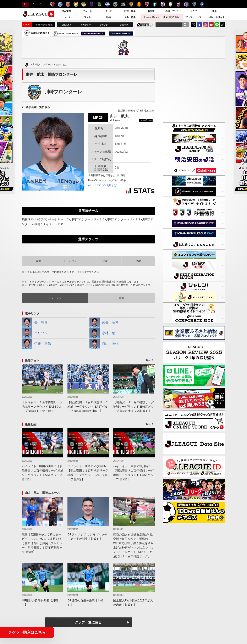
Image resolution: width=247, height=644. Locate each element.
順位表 (151, 11)
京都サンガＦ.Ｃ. (147, 4)
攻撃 (38, 261)
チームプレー (72, 261)
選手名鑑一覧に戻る (38, 107)
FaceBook (199, 25)
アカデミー (86, 25)
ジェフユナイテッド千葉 (76, 4)
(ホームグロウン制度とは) (103, 185)
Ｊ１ (25, 4)
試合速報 (66, 11)
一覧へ (147, 360)
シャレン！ (105, 25)
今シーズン (55, 298)
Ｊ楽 (151, 17)
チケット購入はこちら (27, 632)
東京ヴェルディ (100, 4)
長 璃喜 (35, 323)
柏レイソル (84, 4)
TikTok (223, 25)
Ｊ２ (32, 4)
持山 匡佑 (104, 344)
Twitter (194, 25)
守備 (105, 261)
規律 (138, 261)
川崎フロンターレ (115, 4)
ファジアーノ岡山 (178, 4)
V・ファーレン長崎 (202, 4)
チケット (87, 11)
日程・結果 (130, 11)
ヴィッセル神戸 (171, 4)
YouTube (211, 25)
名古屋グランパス (139, 4)
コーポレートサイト (215, 17)
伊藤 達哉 (36, 344)
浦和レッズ (68, 4)
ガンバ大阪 (155, 4)
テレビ (109, 11)
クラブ (193, 11)
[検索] (185, 25)
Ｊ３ (39, 4)
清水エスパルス (131, 4)
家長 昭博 (104, 323)
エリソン (35, 333)
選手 (214, 11)
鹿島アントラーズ (52, 4)
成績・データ (172, 11)
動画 (109, 17)
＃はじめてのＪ (172, 17)
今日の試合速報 (44, 25)
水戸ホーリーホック (60, 4)
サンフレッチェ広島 (186, 4)
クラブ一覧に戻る (88, 622)
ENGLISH (66, 25)
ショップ (124, 25)
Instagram (205, 25)
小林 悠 (102, 333)
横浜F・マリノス (123, 4)
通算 (121, 298)
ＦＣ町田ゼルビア (107, 4)
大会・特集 (130, 17)
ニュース (66, 17)
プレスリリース (193, 17)
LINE (217, 25)
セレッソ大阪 (163, 4)
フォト (87, 17)
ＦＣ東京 (92, 4)
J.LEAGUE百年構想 (145, 25)
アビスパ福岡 (194, 4)
